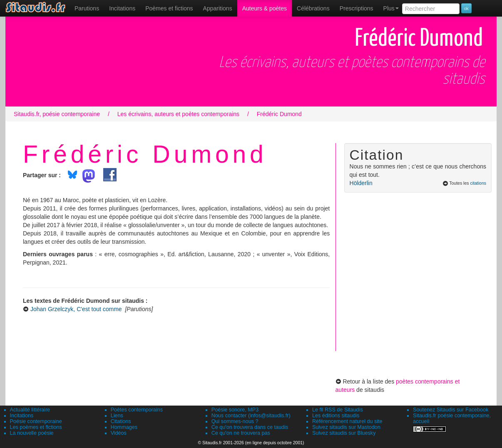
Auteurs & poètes (265, 8)
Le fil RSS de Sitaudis (338, 410)
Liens (117, 416)
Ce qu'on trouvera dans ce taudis (250, 427)
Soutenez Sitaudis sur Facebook (451, 410)
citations (478, 183)
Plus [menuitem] (391, 8)
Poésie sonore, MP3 (235, 410)
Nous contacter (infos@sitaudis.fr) (251, 416)
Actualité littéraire (30, 410)
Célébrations (313, 8)
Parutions (87, 8)
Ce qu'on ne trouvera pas (241, 433)
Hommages (124, 427)
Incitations (22, 416)
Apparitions (218, 8)
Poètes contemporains (137, 410)
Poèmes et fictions (169, 8)
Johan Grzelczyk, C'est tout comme (76, 309)
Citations (121, 421)
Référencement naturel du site (347, 421)
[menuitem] (87, 8)
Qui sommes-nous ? (235, 421)
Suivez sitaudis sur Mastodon (346, 427)
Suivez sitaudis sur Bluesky (344, 433)
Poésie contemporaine (36, 421)
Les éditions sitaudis (336, 416)
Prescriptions (357, 8)
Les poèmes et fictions (36, 427)
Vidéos (119, 433)
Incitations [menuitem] (122, 8)
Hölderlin (361, 183)
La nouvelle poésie (32, 433)
